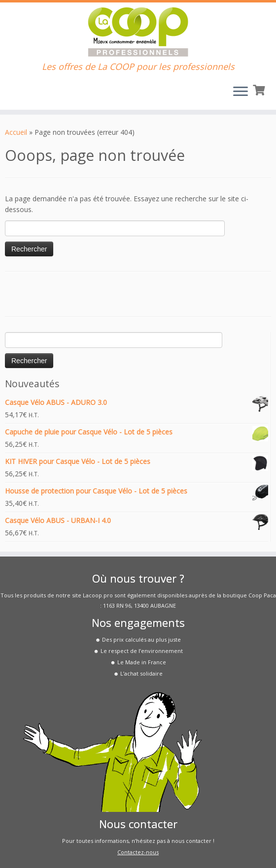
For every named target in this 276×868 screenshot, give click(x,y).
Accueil (16, 132)
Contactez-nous (138, 852)
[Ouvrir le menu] (241, 92)
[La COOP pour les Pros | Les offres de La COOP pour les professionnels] (138, 32)
